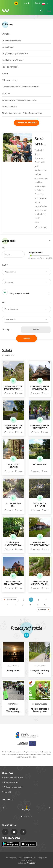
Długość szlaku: (36, 253)
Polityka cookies (11, 782)
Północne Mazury (10, 80)
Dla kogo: (6, 329)
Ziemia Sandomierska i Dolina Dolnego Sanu (22, 113)
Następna (42, 610)
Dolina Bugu (8, 47)
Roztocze (6, 93)
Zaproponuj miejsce (26, 123)
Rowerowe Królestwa (13, 777)
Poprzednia (12, 600)
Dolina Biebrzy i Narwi (12, 40)
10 (45, 605)
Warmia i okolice (9, 106)
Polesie (5, 73)
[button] (45, 3)
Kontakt (7, 792)
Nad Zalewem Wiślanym (13, 60)
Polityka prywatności (13, 787)
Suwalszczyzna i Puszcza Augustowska (19, 100)
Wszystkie (6, 34)
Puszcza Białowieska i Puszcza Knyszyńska (21, 87)
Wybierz (36, 330)
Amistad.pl (31, 863)
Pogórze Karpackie (10, 67)
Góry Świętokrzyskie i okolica (15, 54)
